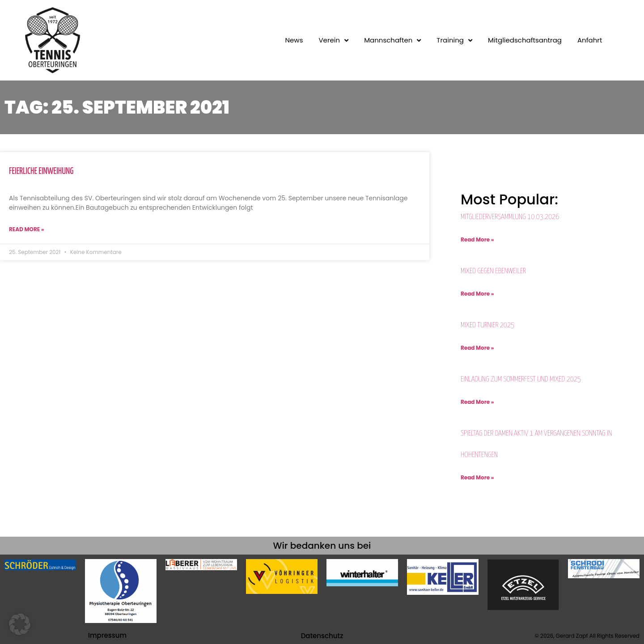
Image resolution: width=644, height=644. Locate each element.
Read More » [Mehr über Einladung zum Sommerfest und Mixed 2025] (477, 402)
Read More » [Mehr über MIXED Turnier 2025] (477, 348)
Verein (333, 40)
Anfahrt (590, 40)
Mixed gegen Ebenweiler (493, 271)
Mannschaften (392, 40)
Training (454, 40)
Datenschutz (322, 636)
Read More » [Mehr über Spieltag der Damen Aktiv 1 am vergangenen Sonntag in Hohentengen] (477, 477)
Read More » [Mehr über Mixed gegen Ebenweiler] (477, 294)
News (294, 40)
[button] (20, 624)
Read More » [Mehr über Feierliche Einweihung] (26, 229)
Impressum (107, 635)
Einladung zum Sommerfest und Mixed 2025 (521, 379)
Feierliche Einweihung (41, 172)
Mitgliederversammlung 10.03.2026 (510, 217)
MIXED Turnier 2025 (487, 325)
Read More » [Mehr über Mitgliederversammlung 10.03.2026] (477, 239)
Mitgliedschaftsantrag (525, 40)
